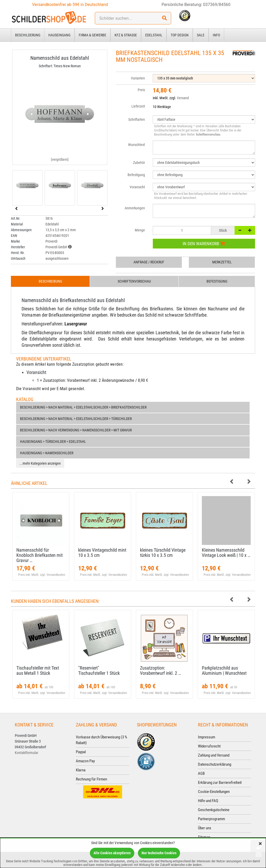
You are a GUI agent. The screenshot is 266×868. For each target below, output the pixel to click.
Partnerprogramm (211, 819)
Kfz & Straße (126, 35)
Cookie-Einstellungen (214, 792)
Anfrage (149, 262)
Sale (201, 35)
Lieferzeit (138, 106)
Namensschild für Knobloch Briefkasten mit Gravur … (39, 555)
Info (216, 35)
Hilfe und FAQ (208, 801)
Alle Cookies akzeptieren (112, 853)
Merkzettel (222, 262)
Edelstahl (154, 35)
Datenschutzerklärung (215, 764)
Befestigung (217, 281)
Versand (183, 98)
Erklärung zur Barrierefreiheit (220, 783)
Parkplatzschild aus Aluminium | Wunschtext (224, 670)
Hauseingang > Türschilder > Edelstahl (53, 442)
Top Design (180, 35)
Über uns (205, 828)
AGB (201, 773)
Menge (140, 230)
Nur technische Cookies (159, 853)
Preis (141, 90)
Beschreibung (50, 281)
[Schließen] (260, 844)
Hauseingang (59, 35)
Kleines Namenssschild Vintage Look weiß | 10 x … (226, 553)
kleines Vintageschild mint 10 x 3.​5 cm (102, 553)
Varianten (138, 78)
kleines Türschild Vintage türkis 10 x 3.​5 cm (163, 553)
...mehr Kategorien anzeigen (40, 463)
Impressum (207, 737)
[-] (240, 230)
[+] (250, 230)
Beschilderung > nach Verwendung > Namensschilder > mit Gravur (76, 430)
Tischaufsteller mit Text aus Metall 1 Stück (38, 670)
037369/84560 (217, 5)
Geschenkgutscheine (214, 810)
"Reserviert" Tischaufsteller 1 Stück (99, 670)
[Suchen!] (164, 18)
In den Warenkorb (204, 244)
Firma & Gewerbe (92, 35)
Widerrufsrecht (209, 746)
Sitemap (204, 837)
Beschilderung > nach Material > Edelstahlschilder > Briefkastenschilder (83, 407)
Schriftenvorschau (134, 281)
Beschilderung (28, 35)
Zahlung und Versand (214, 755)
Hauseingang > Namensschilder (47, 453)
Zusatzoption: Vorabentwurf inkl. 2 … (161, 670)
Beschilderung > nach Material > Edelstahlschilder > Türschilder (76, 419)
